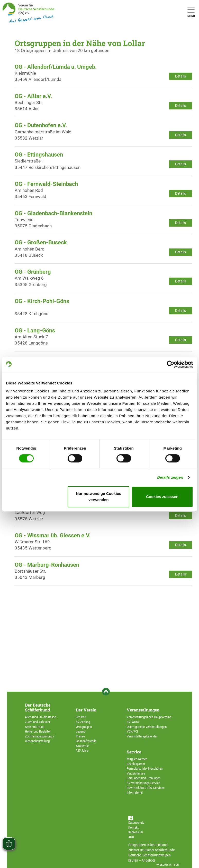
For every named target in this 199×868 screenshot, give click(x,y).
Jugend (80, 731)
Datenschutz (136, 823)
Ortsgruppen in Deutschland (148, 845)
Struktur (81, 717)
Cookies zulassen (162, 497)
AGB (131, 837)
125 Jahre (82, 750)
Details (180, 76)
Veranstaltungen (143, 710)
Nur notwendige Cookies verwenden (98, 497)
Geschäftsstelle (86, 741)
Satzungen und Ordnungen (144, 778)
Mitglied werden (137, 759)
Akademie (82, 746)
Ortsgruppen (84, 727)
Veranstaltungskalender (142, 736)
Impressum (136, 832)
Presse (80, 736)
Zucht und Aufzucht (38, 722)
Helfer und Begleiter (38, 731)
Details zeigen (170, 477)
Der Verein (86, 710)
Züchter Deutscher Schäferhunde (152, 850)
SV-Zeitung (83, 722)
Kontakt (133, 827)
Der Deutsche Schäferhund (38, 707)
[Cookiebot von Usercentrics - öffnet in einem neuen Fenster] (171, 364)
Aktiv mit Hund (35, 727)
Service (134, 752)
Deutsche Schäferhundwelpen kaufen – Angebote (150, 858)
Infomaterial (135, 792)
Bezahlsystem (136, 764)
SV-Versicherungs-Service (143, 783)
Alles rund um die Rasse (40, 717)
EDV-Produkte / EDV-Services (146, 788)
